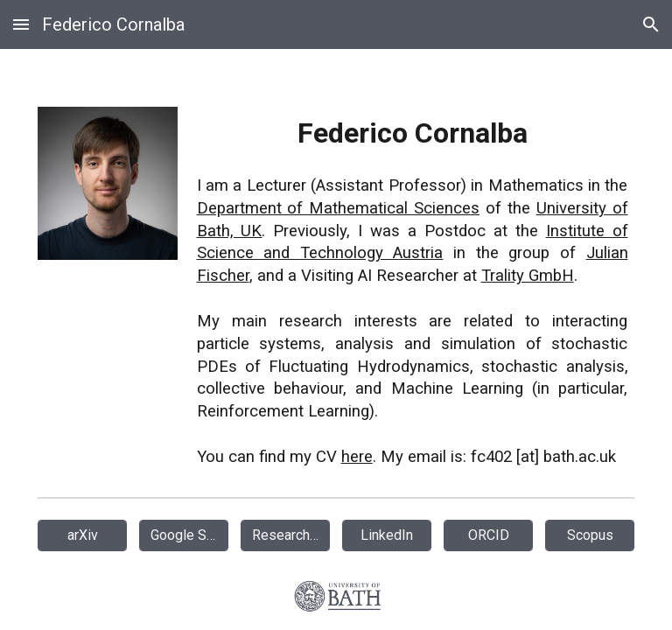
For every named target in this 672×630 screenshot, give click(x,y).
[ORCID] (489, 535)
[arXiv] (83, 535)
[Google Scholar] (184, 535)
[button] (21, 24)
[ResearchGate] (286, 535)
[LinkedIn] (387, 535)
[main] (413, 291)
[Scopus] (590, 535)
